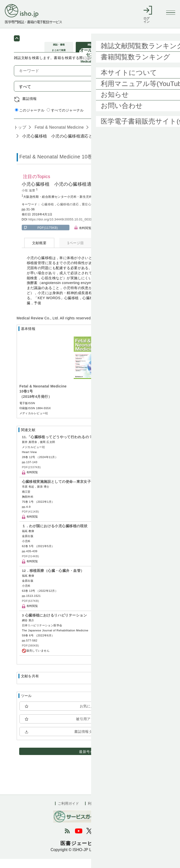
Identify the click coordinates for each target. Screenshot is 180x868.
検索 (155, 95)
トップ (20, 136)
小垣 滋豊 (29, 200)
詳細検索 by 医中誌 (150, 120)
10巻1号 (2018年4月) (111, 136)
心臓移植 (48, 213)
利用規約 (95, 812)
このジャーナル (30, 119)
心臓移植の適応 (68, 213)
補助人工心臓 (110, 213)
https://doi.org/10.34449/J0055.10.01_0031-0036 (65, 228)
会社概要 (118, 812)
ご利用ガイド (68, 812)
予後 (125, 213)
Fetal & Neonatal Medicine (58, 136)
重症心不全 (90, 213)
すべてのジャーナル (65, 119)
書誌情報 (30, 108)
